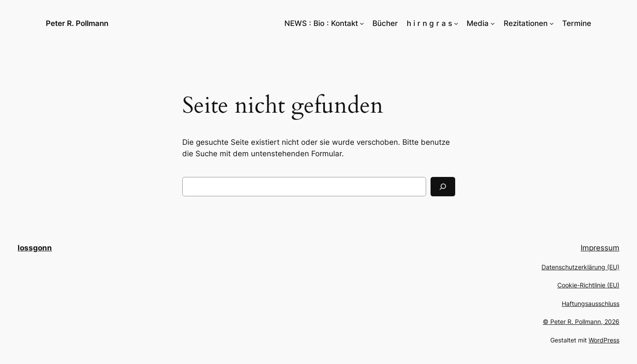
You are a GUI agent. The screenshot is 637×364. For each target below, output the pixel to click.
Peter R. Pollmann (77, 23)
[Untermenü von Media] (493, 23)
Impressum (600, 248)
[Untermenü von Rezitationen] (552, 23)
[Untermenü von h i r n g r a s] (456, 23)
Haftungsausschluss (591, 303)
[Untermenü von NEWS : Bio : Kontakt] (362, 23)
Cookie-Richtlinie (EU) (588, 285)
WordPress (604, 340)
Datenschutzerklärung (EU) (580, 267)
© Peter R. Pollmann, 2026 (581, 322)
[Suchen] (443, 187)
